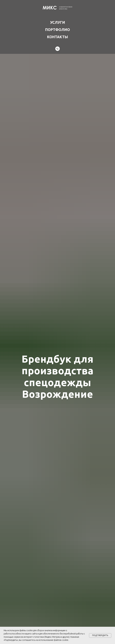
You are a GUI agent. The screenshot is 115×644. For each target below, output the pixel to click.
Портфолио (57, 30)
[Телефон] (57, 49)
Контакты (57, 37)
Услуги (58, 22)
